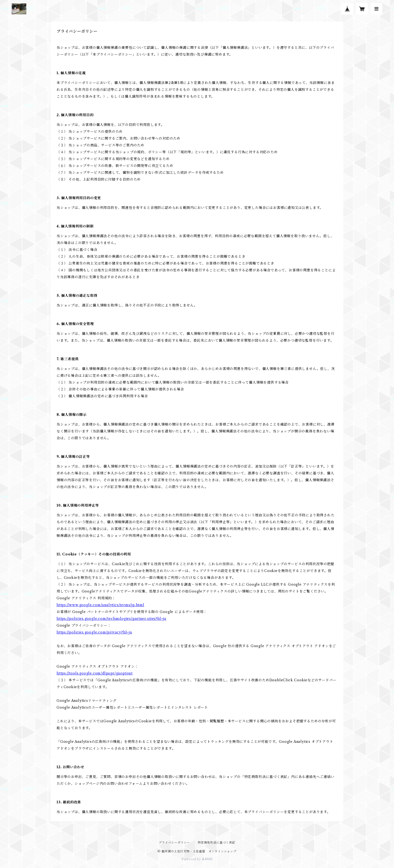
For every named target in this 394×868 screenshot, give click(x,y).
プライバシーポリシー (174, 842)
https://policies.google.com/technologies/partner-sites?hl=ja (111, 619)
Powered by (197, 859)
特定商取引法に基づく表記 (217, 842)
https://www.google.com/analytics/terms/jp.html (100, 605)
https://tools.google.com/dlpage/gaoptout (95, 673)
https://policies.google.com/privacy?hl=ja (94, 632)
